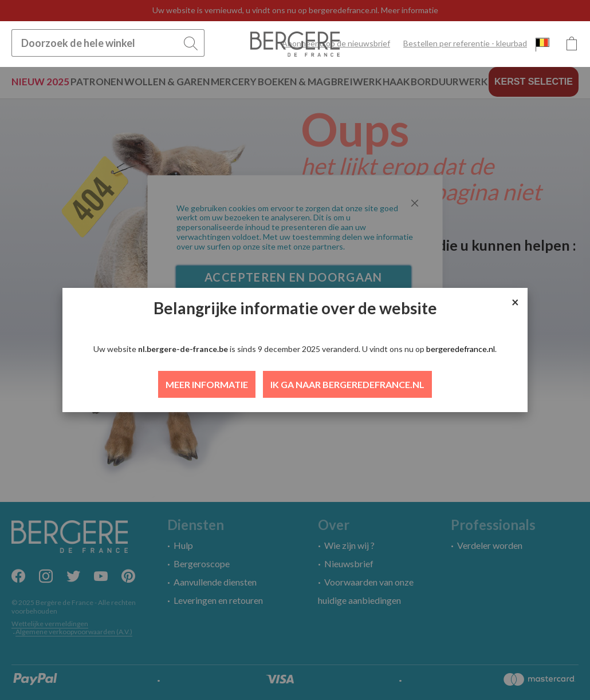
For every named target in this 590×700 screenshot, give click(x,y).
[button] (542, 44)
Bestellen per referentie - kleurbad (465, 43)
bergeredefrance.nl (461, 349)
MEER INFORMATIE (207, 384)
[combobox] (108, 43)
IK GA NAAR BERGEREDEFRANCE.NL (347, 384)
